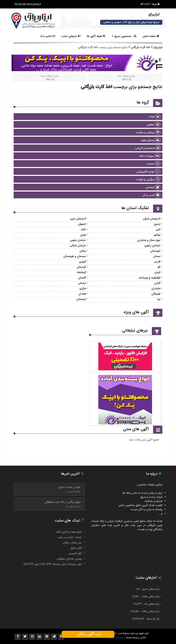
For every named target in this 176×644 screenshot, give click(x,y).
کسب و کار (152, 195)
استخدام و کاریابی (148, 148)
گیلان (157, 283)
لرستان (82, 283)
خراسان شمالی (78, 246)
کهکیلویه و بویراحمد (149, 278)
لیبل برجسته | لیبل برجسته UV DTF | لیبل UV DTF (53, 564)
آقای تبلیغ (76, 548)
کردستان (81, 267)
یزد (159, 299)
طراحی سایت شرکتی (69, 487)
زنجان (83, 251)
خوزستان (155, 251)
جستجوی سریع (124, 36)
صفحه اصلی (151, 36)
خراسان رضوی (152, 246)
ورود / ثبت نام (150, 4)
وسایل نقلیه (151, 140)
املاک (154, 117)
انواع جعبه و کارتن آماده (69, 532)
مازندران (156, 288)
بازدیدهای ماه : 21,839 (147, 604)
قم (159, 267)
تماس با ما (48, 36)
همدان (82, 294)
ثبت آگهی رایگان (88, 634)
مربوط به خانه (150, 156)
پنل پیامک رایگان (72, 543)
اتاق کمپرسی (75, 553)
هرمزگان (156, 294)
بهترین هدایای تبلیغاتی (69, 559)
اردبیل (157, 224)
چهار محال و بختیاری (149, 240)
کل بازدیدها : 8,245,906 (146, 619)
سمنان (157, 256)
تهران (83, 235)
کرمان (157, 272)
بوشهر (157, 235)
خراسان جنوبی (78, 240)
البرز (158, 230)
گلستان (82, 278)
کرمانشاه (81, 272)
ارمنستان (81, 299)
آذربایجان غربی (78, 219)
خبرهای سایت (71, 36)
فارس (157, 262)
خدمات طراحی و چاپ (70, 537)
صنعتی (153, 125)
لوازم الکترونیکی (148, 172)
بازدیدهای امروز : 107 (148, 589)
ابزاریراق (158, 47)
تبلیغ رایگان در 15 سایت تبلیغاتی (63, 502)
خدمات (153, 164)
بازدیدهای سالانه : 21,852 (145, 611)
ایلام (84, 230)
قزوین (82, 262)
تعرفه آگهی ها (96, 36)
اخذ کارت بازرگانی (140, 47)
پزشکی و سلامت (148, 133)
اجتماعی (153, 187)
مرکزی (83, 288)
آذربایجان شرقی (152, 219)
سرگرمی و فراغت (148, 180)
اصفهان (82, 224)
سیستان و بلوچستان (75, 256)
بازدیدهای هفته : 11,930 (146, 597)
